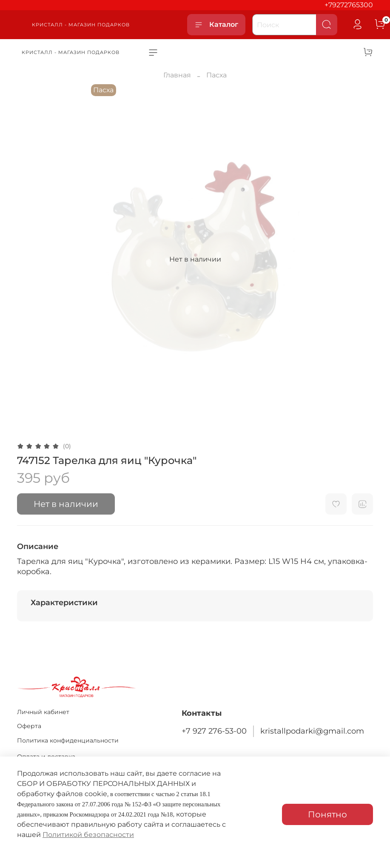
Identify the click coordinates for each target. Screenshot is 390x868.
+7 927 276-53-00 (214, 731)
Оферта (29, 726)
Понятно (327, 814)
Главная (177, 75)
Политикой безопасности (88, 835)
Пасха (216, 75)
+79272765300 (349, 5)
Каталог (216, 25)
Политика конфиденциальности (68, 740)
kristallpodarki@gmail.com (312, 731)
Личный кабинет (43, 712)
